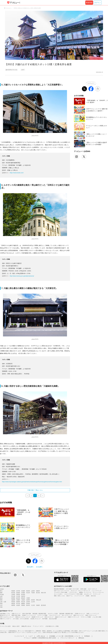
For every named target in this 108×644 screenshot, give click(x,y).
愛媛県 (23, 604)
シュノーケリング (96, 591)
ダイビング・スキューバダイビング (80, 591)
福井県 (23, 596)
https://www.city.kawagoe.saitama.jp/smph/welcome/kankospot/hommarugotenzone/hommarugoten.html (32, 482)
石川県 (18, 596)
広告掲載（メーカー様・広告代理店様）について (65, 636)
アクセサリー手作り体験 (61, 592)
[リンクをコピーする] (42, 561)
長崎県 (23, 605)
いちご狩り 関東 (97, 617)
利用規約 (87, 636)
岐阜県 (18, 598)
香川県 (18, 604)
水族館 (87, 596)
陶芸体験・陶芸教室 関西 (39, 614)
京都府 (18, 600)
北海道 (2, 589)
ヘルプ (30, 636)
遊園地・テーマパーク (85, 592)
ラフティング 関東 (42, 615)
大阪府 (23, 600)
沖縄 (1, 607)
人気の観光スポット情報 (52, 626)
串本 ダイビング (49, 617)
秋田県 (28, 591)
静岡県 (13, 598)
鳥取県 (13, 602)
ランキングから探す (5, 626)
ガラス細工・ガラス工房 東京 (21, 619)
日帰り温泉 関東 (26, 614)
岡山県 (23, 602)
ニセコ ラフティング (55, 615)
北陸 (1, 596)
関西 (1, 600)
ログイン (98, 3)
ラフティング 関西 (86, 617)
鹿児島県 (43, 605)
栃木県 (13, 593)
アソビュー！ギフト (38, 626)
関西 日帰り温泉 (16, 615)
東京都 (38, 593)
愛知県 (23, 598)
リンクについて (19, 636)
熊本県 (28, 605)
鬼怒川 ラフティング (61, 617)
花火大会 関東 (53, 619)
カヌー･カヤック (92, 589)
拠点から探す (16, 626)
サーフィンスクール (98, 592)
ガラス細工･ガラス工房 (72, 589)
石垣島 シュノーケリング (29, 615)
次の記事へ (39, 567)
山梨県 (13, 594)
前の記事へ (30, 567)
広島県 (28, 602)
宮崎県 (38, 605)
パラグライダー (73, 592)
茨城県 (23, 593)
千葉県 (33, 593)
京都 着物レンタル (5, 614)
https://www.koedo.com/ (17, 173)
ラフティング (97, 594)
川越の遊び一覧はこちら (35, 490)
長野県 (18, 594)
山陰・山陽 (3, 602)
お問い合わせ (41, 636)
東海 (1, 598)
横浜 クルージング (79, 615)
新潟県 (23, 594)
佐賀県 (18, 605)
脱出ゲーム (69, 596)
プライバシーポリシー (67, 638)
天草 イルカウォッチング (7, 617)
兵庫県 (28, 600)
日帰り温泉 (83, 589)
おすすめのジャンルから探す (63, 586)
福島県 (38, 591)
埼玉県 (28, 593)
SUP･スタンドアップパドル (62, 591)
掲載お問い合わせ (26, 626)
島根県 (18, 602)
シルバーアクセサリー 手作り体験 (73, 594)
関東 (1, 593)
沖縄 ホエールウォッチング (23, 617)
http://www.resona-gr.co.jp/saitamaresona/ (22, 276)
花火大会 (93, 596)
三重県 (28, 598)
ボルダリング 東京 (53, 614)
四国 (1, 604)
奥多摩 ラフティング (37, 617)
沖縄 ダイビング (16, 614)
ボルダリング (88, 594)
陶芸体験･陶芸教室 (59, 589)
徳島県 (13, 604)
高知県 (28, 604)
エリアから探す (5, 586)
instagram (15, 575)
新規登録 (89, 3)
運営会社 (81, 638)
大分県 (33, 605)
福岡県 (13, 605)
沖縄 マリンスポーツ (6, 619)
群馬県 (18, 593)
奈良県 (33, 600)
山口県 (33, 602)
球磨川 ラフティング (73, 617)
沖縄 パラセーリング (91, 615)
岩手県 (18, 591)
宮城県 (23, 591)
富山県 (13, 596)
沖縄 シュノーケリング (93, 614)
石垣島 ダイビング (80, 614)
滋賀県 (13, 600)
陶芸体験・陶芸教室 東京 (66, 614)
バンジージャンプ (79, 596)
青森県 (13, 591)
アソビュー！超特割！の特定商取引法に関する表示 (40, 638)
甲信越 (2, 594)
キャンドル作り (58, 594)
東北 (1, 591)
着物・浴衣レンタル (59, 596)
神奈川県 (43, 593)
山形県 (33, 591)
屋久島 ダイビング (5, 615)
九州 (1, 605)
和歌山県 (38, 600)
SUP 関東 (45, 619)
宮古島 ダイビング (35, 619)
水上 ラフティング (67, 615)
